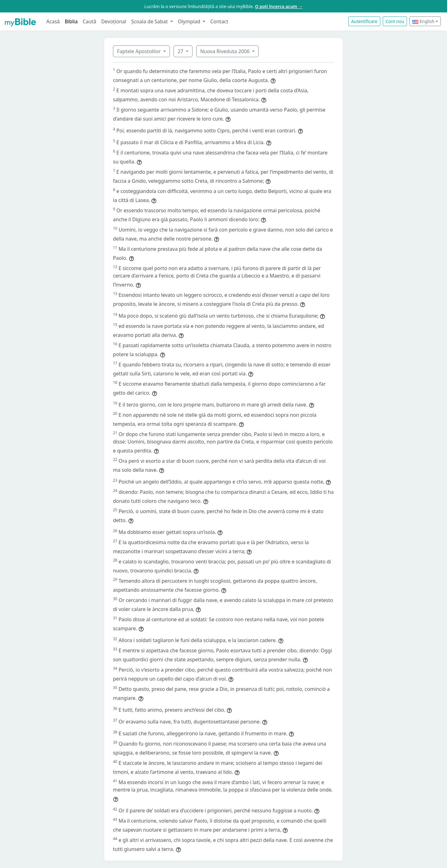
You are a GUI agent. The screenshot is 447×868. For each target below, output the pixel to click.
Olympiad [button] (190, 21)
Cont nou (395, 21)
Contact (219, 21)
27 (181, 51)
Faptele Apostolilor (140, 51)
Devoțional (114, 21)
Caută (89, 21)
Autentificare (364, 21)
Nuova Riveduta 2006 (226, 51)
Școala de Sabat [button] (150, 21)
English (423, 21)
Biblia (71, 21)
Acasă (53, 21)
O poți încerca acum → (279, 6)
